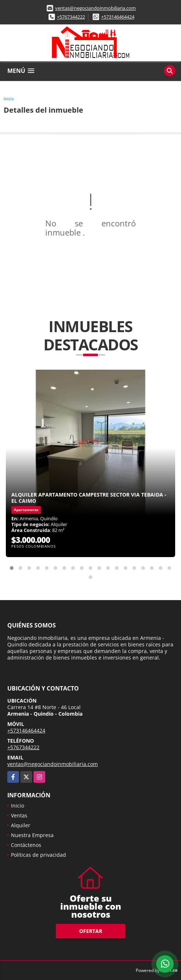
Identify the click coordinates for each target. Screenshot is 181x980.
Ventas (19, 815)
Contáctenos (26, 845)
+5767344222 (71, 17)
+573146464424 (118, 17)
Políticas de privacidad (38, 855)
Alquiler (21, 825)
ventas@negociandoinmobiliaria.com (95, 8)
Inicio (9, 99)
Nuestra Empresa (32, 835)
